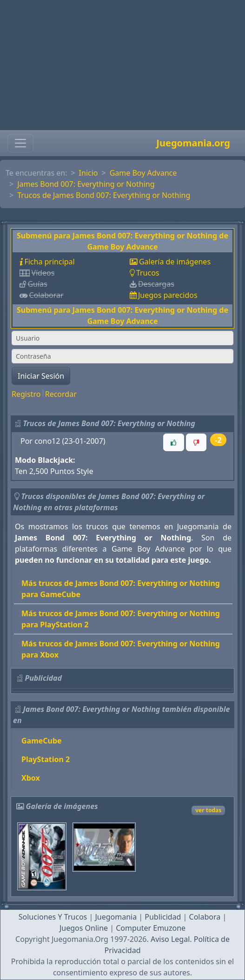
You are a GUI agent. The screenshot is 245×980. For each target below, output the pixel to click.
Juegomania (116, 917)
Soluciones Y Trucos (53, 917)
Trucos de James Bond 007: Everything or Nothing (104, 195)
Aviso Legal (170, 939)
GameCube (42, 741)
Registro (26, 394)
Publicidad (163, 917)
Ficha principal (49, 262)
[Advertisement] (122, 65)
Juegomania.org (193, 143)
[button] (173, 442)
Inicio (89, 173)
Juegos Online (84, 928)
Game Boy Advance (143, 173)
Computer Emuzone (151, 928)
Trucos (148, 273)
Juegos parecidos (168, 295)
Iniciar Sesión (41, 376)
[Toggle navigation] (20, 143)
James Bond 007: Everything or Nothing (86, 184)
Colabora (205, 917)
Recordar (61, 394)
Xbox (31, 778)
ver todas (208, 810)
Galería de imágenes (175, 262)
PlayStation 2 (46, 759)
